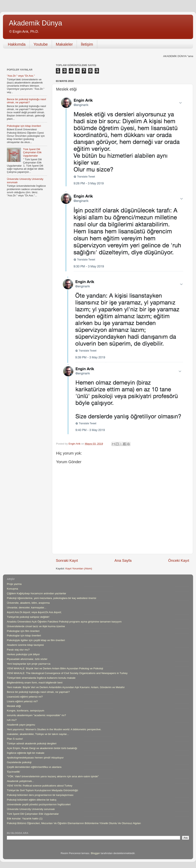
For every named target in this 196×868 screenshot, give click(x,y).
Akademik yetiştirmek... (20, 781)
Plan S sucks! (15, 739)
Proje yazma (14, 584)
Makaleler (64, 44)
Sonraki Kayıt (67, 560)
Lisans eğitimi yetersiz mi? (22, 701)
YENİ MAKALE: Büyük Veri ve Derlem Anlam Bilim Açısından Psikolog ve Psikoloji (55, 668)
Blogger (95, 853)
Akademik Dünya (35, 23)
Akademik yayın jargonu (21, 725)
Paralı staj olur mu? (18, 650)
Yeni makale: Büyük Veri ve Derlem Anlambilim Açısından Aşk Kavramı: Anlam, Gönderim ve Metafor (66, 687)
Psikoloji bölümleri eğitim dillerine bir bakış (32, 800)
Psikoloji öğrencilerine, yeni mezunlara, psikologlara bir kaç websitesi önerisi (51, 598)
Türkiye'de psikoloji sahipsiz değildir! (28, 617)
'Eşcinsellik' (14, 772)
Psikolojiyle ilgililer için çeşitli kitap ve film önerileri (36, 640)
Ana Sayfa (123, 560)
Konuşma (12, 589)
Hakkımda (17, 44)
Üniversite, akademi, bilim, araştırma (28, 603)
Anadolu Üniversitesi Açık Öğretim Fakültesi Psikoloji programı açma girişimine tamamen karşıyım (64, 622)
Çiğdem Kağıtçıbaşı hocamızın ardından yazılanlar (36, 593)
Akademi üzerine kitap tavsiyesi (25, 645)
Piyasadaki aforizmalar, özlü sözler (27, 659)
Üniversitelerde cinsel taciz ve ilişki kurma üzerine (36, 626)
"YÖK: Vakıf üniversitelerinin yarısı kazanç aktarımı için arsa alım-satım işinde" (53, 776)
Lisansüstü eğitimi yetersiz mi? (25, 697)
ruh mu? (12, 720)
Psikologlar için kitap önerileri (24, 126)
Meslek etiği (14, 706)
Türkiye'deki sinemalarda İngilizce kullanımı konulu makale (41, 678)
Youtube (41, 44)
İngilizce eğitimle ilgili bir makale (26, 753)
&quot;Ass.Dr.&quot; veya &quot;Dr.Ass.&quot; (34, 612)
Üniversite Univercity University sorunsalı (31, 809)
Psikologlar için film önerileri (23, 631)
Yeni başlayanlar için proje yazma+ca (29, 664)
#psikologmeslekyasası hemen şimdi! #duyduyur (35, 758)
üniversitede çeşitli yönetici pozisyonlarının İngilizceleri (39, 804)
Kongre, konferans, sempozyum (26, 711)
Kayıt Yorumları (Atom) (79, 569)
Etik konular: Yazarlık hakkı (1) (25, 819)
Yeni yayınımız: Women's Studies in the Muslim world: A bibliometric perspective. (54, 729)
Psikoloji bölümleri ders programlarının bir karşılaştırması (40, 795)
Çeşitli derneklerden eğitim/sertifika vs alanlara (34, 767)
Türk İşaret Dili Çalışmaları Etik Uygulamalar (32, 152)
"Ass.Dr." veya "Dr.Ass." (21, 76)
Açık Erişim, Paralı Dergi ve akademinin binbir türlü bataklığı (42, 748)
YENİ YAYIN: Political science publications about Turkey (40, 786)
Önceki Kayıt (179, 560)
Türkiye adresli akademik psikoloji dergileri (32, 743)
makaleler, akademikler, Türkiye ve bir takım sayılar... (38, 734)
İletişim (87, 44)
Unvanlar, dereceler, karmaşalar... (27, 608)
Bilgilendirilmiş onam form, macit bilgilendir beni (35, 683)
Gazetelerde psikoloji (19, 762)
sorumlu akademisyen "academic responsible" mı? (36, 715)
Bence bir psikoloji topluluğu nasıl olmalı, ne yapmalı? (26, 101)
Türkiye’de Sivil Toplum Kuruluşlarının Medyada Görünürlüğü (42, 790)
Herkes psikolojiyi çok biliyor (23, 654)
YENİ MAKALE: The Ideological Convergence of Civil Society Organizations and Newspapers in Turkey (67, 673)
